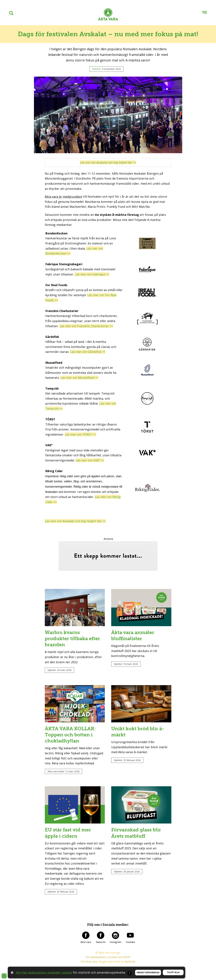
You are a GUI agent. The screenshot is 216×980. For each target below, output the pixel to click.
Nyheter (96, 69)
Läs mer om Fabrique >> (92, 274)
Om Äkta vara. (89, 966)
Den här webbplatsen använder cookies (44, 972)
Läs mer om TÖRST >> (80, 434)
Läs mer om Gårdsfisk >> (88, 352)
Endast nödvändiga (148, 973)
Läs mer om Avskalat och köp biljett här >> (75, 521)
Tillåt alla (173, 972)
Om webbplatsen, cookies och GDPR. (108, 962)
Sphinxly (130, 966)
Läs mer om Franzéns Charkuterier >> (86, 326)
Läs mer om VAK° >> (90, 460)
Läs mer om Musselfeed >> (79, 378)
